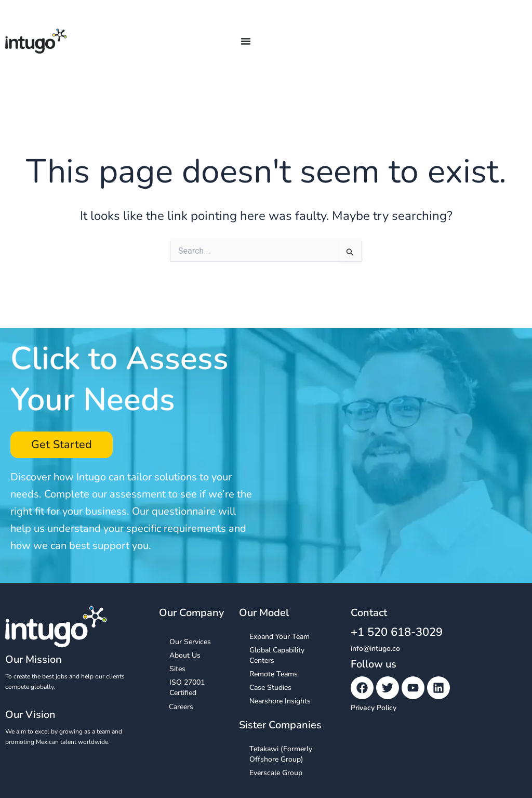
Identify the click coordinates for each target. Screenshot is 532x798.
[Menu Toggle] (246, 41)
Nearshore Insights (280, 702)
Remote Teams (274, 675)
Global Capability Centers (277, 656)
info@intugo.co (375, 649)
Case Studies (270, 688)
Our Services (190, 642)
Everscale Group (276, 773)
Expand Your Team (280, 637)
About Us (185, 656)
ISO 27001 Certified (187, 688)
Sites (177, 669)
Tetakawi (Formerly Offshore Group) (281, 755)
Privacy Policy (374, 708)
